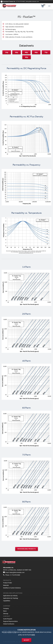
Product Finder (8, 583)
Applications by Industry (10, 596)
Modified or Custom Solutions (12, 588)
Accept (26, 640)
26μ (17, 52)
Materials (6, 585)
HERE (33, 635)
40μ (26, 52)
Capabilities (7, 601)
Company (6, 608)
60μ (36, 52)
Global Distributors (9, 624)
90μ (27, 57)
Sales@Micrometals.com (32, 2)
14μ (7, 52)
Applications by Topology (11, 598)
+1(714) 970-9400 (20, 2)
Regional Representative (10, 621)
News (5, 611)
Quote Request (8, 619)
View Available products (27, 549)
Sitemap (6, 614)
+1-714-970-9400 (15, 575)
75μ (46, 52)
